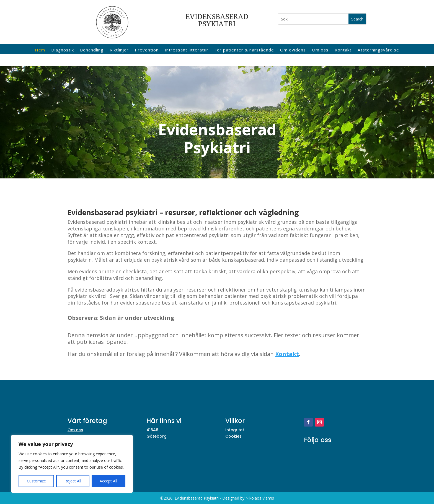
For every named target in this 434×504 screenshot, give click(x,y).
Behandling (92, 50)
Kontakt (343, 50)
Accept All (108, 481)
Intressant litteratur (187, 50)
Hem (40, 50)
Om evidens (293, 50)
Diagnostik (63, 50)
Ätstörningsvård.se (378, 50)
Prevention (147, 50)
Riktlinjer (119, 50)
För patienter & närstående (244, 50)
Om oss (320, 50)
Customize (36, 481)
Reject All (73, 481)
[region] (72, 464)
